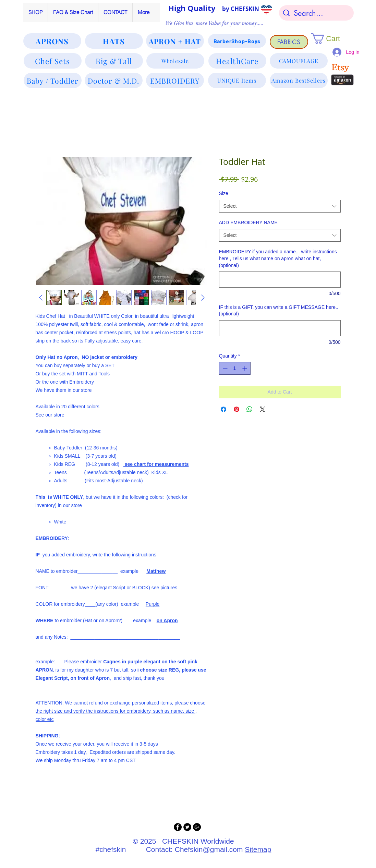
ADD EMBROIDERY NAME (248, 222)
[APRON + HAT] (175, 41)
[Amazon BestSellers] (299, 80)
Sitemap (258, 849)
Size (224, 193)
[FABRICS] (289, 42)
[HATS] (114, 41)
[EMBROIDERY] (175, 80)
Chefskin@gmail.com (209, 849)
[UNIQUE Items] (237, 80)
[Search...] (316, 13)
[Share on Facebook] (223, 409)
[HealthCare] (237, 61)
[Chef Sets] (53, 61)
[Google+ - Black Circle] (197, 827)
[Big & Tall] (114, 61)
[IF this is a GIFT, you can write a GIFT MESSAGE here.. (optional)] (280, 328)
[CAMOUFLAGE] (299, 61)
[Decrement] (224, 368)
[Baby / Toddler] (53, 80)
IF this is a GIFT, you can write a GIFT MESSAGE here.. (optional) (279, 311)
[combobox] (280, 206)
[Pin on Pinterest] (236, 409)
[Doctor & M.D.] (114, 80)
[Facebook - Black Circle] (178, 827)
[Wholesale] (175, 61)
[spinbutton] (235, 368)
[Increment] (245, 368)
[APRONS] (52, 41)
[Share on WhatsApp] (250, 409)
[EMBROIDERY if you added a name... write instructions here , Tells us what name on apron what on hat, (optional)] (280, 280)
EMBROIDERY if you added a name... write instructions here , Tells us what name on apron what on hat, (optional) (278, 258)
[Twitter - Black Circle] (187, 827)
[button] (331, 39)
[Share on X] (263, 409)
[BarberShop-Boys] (237, 41)
